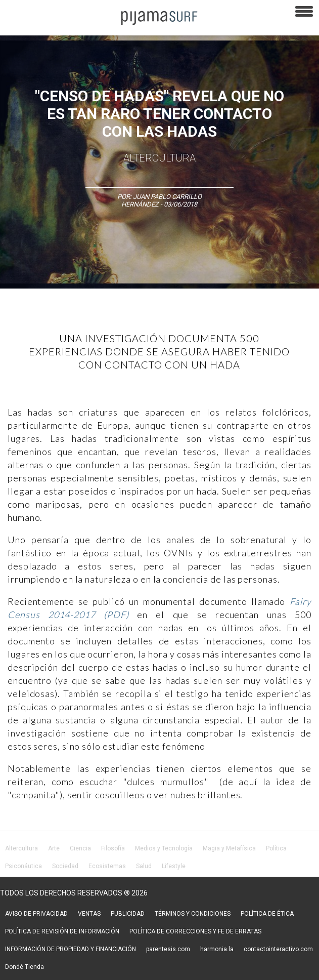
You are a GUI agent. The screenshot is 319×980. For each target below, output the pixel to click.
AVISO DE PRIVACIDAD (36, 914)
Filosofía (113, 848)
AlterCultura (159, 158)
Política (276, 848)
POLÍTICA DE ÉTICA (267, 914)
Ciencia (80, 848)
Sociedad (65, 866)
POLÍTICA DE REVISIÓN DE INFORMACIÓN (62, 931)
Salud (144, 866)
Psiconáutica (24, 866)
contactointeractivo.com (278, 949)
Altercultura (21, 848)
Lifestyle (174, 866)
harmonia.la (217, 949)
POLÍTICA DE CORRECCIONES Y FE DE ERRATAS (195, 931)
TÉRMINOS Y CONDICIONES (193, 914)
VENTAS (89, 914)
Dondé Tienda (25, 967)
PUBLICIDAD (128, 914)
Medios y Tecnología (164, 848)
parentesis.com (168, 949)
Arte (54, 848)
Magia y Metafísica (229, 848)
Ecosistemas (107, 866)
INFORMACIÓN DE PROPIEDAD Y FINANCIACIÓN (71, 949)
